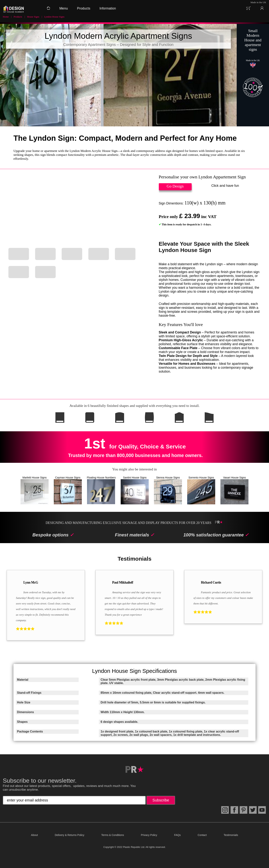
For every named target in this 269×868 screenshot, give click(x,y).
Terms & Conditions (113, 835)
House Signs (33, 17)
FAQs (177, 835)
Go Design (175, 186)
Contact (202, 835)
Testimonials (231, 835)
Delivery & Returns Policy (69, 835)
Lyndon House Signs (54, 17)
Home (6, 17)
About (34, 835)
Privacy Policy (149, 835)
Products (18, 17)
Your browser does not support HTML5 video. (77, 209)
